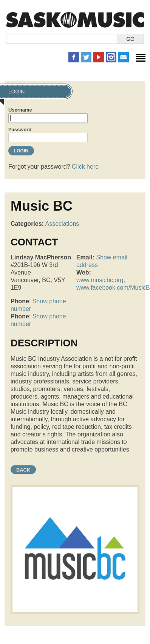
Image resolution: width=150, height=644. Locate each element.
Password (20, 130)
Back (23, 470)
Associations (62, 224)
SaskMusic (75, 20)
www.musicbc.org (100, 280)
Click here (85, 167)
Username (20, 110)
